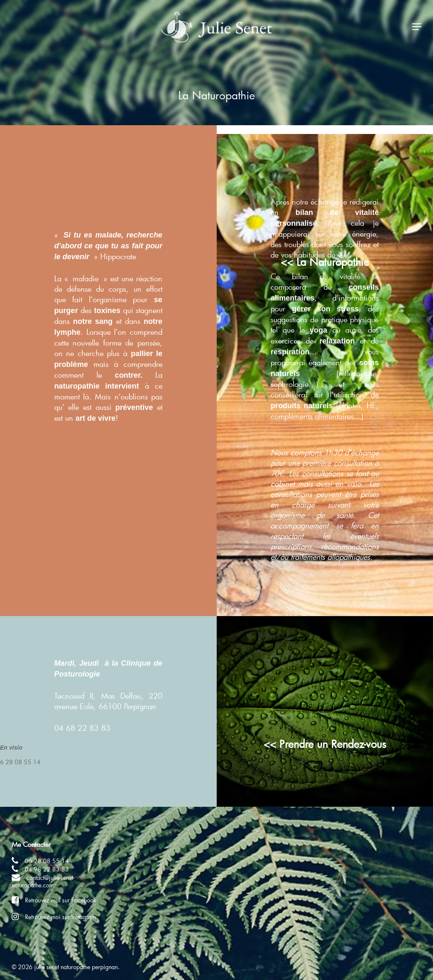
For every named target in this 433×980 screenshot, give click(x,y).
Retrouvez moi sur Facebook (61, 900)
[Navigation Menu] (417, 28)
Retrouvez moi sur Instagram (61, 917)
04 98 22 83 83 (47, 869)
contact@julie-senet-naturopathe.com (43, 881)
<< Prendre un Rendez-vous (325, 744)
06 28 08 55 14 (47, 861)
